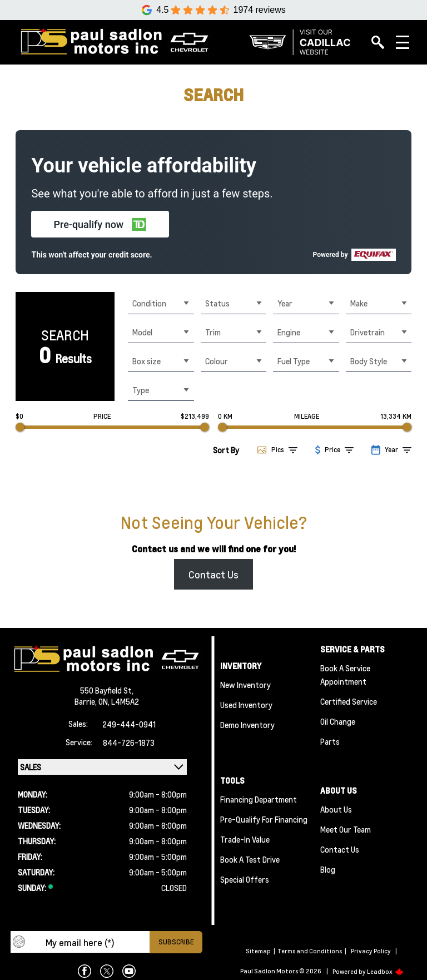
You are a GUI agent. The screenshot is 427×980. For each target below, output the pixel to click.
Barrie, (86, 701)
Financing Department (259, 799)
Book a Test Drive (250, 859)
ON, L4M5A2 (119, 701)
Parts (330, 741)
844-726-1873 (129, 743)
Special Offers (245, 879)
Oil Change (338, 721)
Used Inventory (246, 705)
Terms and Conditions (310, 951)
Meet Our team (346, 829)
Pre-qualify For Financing (264, 819)
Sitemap (258, 951)
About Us (336, 809)
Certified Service (349, 701)
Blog (328, 869)
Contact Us (213, 574)
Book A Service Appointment (345, 675)
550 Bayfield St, (107, 690)
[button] (100, 224)
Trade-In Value (245, 839)
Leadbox (385, 972)
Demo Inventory (247, 725)
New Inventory (245, 685)
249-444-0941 (129, 724)
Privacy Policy (371, 951)
